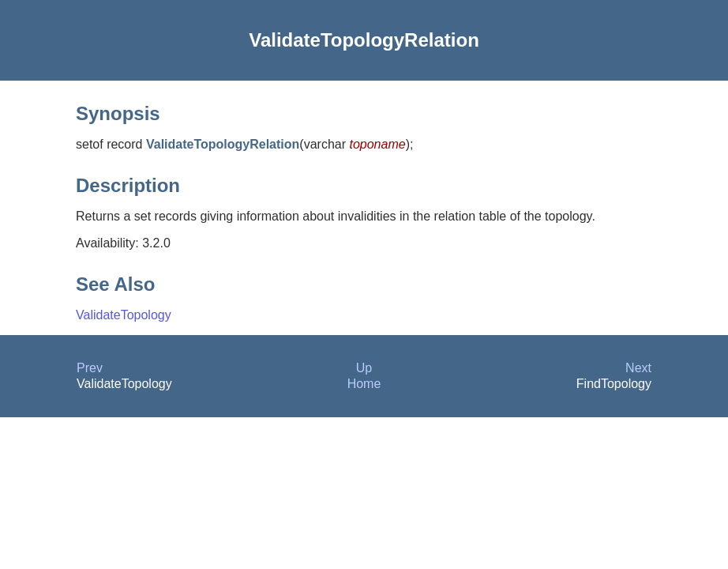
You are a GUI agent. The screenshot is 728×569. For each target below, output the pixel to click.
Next (638, 368)
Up (364, 368)
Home (364, 384)
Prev (90, 368)
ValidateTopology (124, 315)
